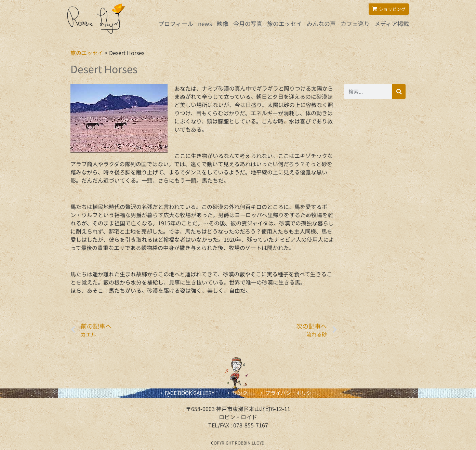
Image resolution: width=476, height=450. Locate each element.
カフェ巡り (355, 23)
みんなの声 (321, 23)
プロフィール (176, 23)
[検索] (399, 91)
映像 (223, 23)
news (205, 23)
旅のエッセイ (285, 23)
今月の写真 (248, 23)
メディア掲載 (392, 23)
